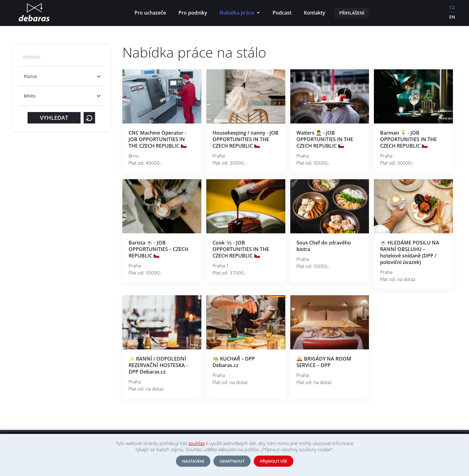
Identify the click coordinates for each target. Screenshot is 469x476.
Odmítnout (232, 461)
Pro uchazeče (150, 13)
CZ (452, 7)
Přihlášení (352, 13)
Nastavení (193, 461)
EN (452, 17)
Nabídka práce (238, 13)
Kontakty (315, 13)
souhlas (197, 443)
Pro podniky (193, 13)
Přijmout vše (274, 461)
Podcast (282, 13)
